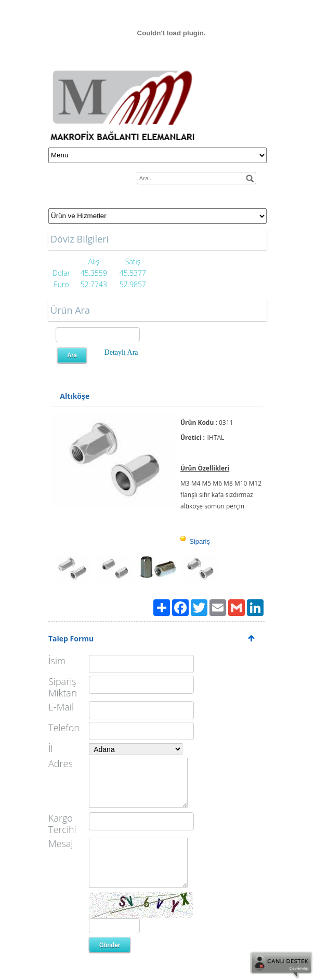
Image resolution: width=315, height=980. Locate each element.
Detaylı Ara (121, 352)
